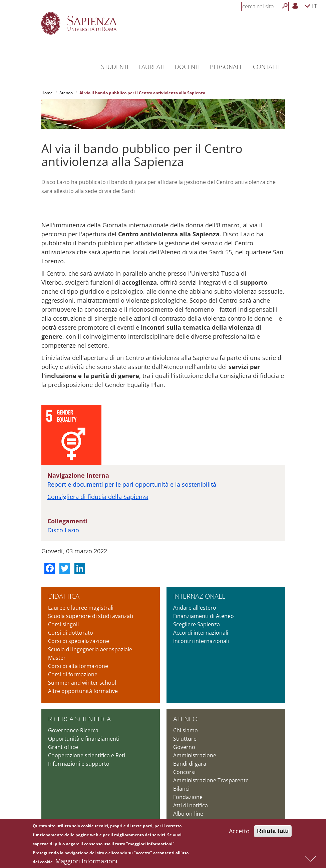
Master (57, 658)
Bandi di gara (190, 764)
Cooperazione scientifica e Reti (87, 755)
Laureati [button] (152, 67)
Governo (184, 747)
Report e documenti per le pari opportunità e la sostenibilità (132, 484)
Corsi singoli (63, 624)
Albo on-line (188, 814)
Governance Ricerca (73, 730)
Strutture (185, 739)
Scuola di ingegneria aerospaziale (90, 649)
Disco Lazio (63, 530)
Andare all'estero (195, 608)
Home (47, 93)
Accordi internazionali (201, 633)
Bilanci (181, 789)
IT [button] (311, 6)
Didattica (64, 596)
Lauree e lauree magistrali (81, 608)
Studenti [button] (115, 67)
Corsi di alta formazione (78, 666)
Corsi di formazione (73, 674)
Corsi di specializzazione (79, 641)
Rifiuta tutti (273, 832)
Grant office (63, 747)
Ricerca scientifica (79, 719)
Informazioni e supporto (79, 764)
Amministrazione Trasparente (211, 780)
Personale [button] (226, 67)
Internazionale (199, 596)
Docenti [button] (187, 67)
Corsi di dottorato (71, 633)
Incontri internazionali (201, 641)
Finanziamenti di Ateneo (204, 616)
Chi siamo (186, 730)
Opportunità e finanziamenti (84, 739)
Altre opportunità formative (83, 691)
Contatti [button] (266, 67)
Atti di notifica (191, 805)
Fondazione (188, 797)
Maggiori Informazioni (86, 862)
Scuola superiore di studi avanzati (91, 616)
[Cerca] (285, 6)
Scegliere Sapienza (197, 624)
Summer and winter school (82, 683)
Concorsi (184, 772)
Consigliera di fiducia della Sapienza (98, 497)
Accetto (239, 832)
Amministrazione (195, 755)
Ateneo (66, 93)
